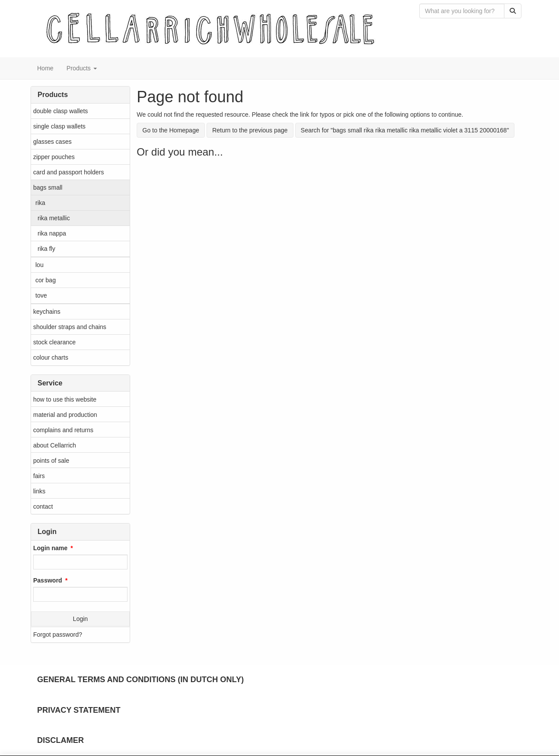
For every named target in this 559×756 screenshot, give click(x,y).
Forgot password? (58, 635)
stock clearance (54, 342)
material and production (65, 415)
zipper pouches (54, 157)
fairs (39, 476)
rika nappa (52, 233)
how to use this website (65, 399)
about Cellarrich (55, 445)
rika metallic (54, 218)
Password (48, 580)
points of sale (51, 461)
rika (40, 203)
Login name (50, 548)
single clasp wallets (59, 126)
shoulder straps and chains (70, 327)
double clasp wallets (60, 111)
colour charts (51, 357)
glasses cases (52, 142)
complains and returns (63, 430)
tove (41, 295)
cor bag (46, 280)
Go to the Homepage (171, 130)
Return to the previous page (250, 130)
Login (80, 619)
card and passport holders (69, 172)
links (39, 491)
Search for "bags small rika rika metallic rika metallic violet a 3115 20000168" (405, 130)
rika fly (46, 249)
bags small (48, 187)
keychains (47, 312)
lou (40, 265)
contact (43, 506)
